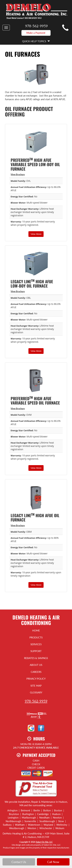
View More (36, 234)
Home (36, 630)
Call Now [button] (53, 862)
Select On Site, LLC (44, 842)
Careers (36, 672)
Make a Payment (36, 33)
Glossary (36, 692)
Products (36, 637)
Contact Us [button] (19, 862)
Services (36, 644)
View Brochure (18, 174)
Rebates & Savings (36, 658)
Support (36, 651)
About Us (36, 665)
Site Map (36, 686)
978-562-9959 (36, 701)
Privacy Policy (36, 679)
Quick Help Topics (36, 41)
